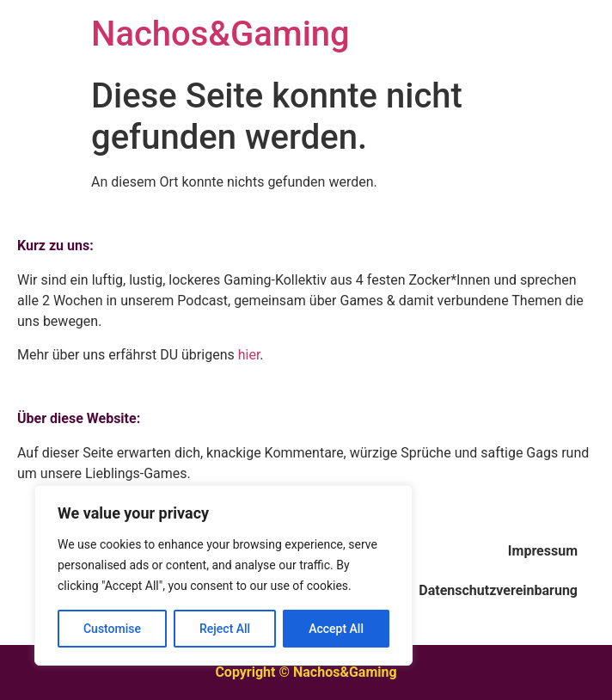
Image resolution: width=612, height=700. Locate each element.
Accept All (336, 629)
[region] (223, 575)
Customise (112, 629)
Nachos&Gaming (220, 34)
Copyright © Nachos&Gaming (306, 672)
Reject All (225, 629)
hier (249, 355)
